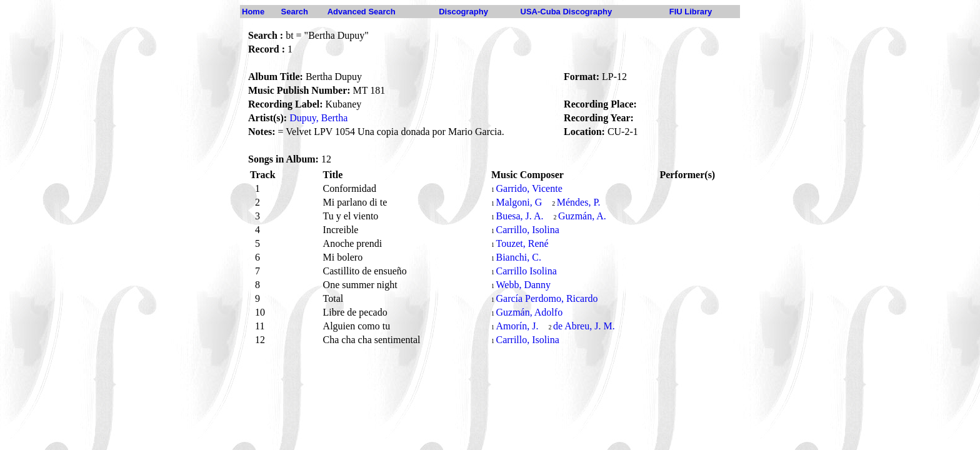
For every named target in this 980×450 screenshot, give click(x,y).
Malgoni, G (519, 202)
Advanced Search (362, 12)
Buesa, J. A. (519, 216)
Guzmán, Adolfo (529, 312)
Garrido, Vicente (529, 188)
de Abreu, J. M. (584, 326)
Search (295, 12)
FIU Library (691, 12)
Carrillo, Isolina (527, 230)
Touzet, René (522, 243)
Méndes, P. (579, 202)
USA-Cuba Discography (567, 12)
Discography (463, 12)
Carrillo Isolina (526, 271)
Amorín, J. (517, 326)
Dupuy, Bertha (318, 118)
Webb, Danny (523, 285)
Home (253, 12)
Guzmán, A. (582, 216)
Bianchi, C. (518, 257)
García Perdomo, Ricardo (547, 298)
